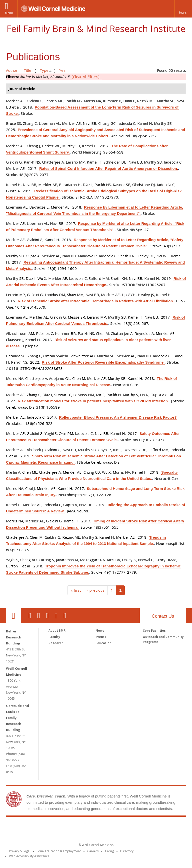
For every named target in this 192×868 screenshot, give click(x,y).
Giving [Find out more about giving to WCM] (109, 851)
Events (101, 637)
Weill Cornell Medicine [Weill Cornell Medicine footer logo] (59, 827)
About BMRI (57, 631)
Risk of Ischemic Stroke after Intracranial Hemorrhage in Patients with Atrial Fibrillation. (96, 301)
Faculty (54, 637)
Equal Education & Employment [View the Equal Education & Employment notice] (59, 851)
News (100, 631)
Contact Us (163, 616)
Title (27, 70)
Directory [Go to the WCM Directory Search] (127, 851)
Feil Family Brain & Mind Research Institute (96, 29)
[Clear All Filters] (86, 77)
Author (12, 70)
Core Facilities (154, 631)
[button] (183, 9)
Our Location (13, 616)
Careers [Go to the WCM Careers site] (93, 851)
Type (44, 70)
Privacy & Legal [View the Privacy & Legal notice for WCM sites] (20, 851)
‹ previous (96, 590)
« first (76, 590)
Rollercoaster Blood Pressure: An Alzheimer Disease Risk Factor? (118, 417)
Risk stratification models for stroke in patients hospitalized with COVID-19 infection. (93, 401)
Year (63, 70)
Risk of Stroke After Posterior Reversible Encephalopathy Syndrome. (103, 362)
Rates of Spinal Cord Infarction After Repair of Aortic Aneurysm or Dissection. (109, 168)
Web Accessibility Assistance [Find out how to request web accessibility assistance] (29, 856)
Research (56, 643)
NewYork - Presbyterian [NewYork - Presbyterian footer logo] (138, 827)
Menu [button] (9, 13)
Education (103, 643)
